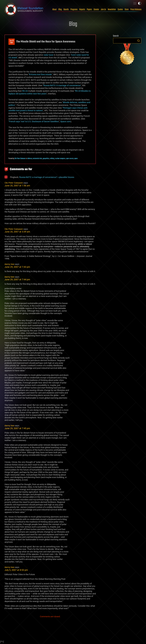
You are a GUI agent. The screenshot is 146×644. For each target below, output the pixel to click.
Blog (60, 9)
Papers (89, 9)
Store (127, 9)
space (76, 159)
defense (30, 159)
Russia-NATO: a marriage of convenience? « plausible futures (47, 177)
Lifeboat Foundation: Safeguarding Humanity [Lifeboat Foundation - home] (24, 9)
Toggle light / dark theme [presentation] (139, 3)
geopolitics (46, 159)
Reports (82, 9)
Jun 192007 (12, 42)
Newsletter (112, 9)
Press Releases (136, 9)
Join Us (103, 9)
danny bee (9, 264)
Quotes (120, 9)
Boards (66, 9)
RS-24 (25, 91)
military (52, 159)
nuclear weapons (60, 159)
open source (70, 159)
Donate (96, 9)
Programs (74, 9)
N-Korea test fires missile (40, 74)
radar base (48, 55)
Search (138, 41)
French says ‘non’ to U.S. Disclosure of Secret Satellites (34, 121)
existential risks (37, 159)
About (54, 9)
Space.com (65, 121)
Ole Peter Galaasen (20, 159)
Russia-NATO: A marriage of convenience (62, 85)
